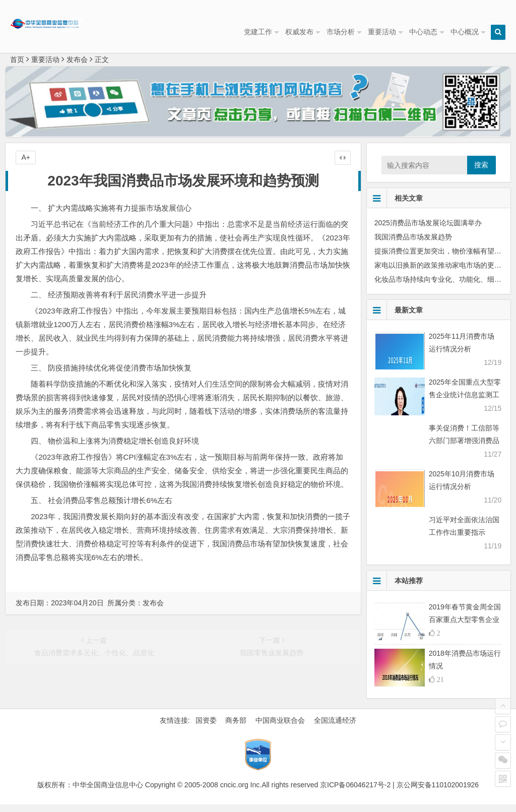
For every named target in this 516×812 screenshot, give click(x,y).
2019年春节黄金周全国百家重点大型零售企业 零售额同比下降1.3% (465, 627)
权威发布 (299, 32)
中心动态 (423, 32)
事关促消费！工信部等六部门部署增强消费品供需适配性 (464, 448)
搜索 (481, 172)
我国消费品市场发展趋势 (413, 244)
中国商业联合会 (280, 728)
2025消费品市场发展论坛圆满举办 (428, 230)
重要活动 (382, 32)
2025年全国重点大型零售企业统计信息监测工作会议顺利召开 (465, 402)
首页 (17, 67)
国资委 (206, 728)
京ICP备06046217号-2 (355, 792)
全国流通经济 (335, 728)
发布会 (77, 67)
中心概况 (465, 32)
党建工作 (258, 32)
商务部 (236, 728)
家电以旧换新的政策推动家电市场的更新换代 (445, 273)
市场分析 (341, 32)
